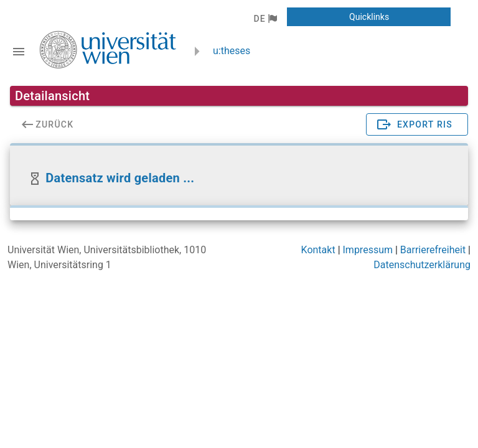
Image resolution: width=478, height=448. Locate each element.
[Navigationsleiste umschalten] (19, 52)
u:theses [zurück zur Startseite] (232, 51)
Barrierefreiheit (433, 250)
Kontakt (318, 250)
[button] (265, 19)
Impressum (368, 250)
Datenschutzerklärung (422, 265)
